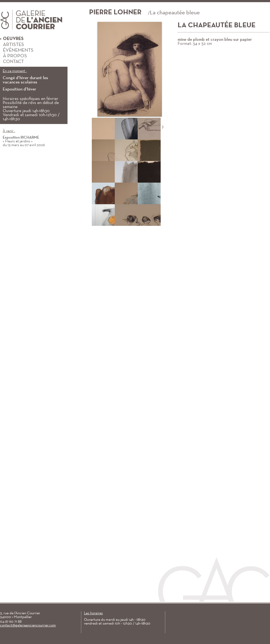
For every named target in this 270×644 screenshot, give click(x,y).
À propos (13, 56)
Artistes (12, 45)
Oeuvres (12, 39)
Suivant (163, 127)
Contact (12, 62)
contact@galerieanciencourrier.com (28, 625)
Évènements (17, 51)
